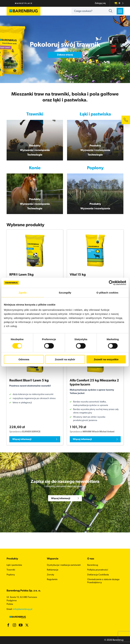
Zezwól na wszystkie (106, 359)
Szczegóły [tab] (65, 292)
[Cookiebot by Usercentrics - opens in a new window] (111, 283)
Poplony (11, 575)
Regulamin (52, 579)
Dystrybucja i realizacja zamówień (64, 565)
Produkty (35, 146)
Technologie (35, 155)
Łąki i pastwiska (14, 565)
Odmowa (24, 359)
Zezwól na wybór (65, 359)
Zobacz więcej (65, 55)
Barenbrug (93, 565)
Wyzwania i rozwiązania (35, 150)
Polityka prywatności (98, 570)
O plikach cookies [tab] (107, 292)
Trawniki (11, 570)
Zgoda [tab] (23, 292)
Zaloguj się (100, 3)
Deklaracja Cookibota (98, 575)
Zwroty (51, 575)
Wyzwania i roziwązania (95, 150)
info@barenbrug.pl (23, 609)
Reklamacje (53, 570)
